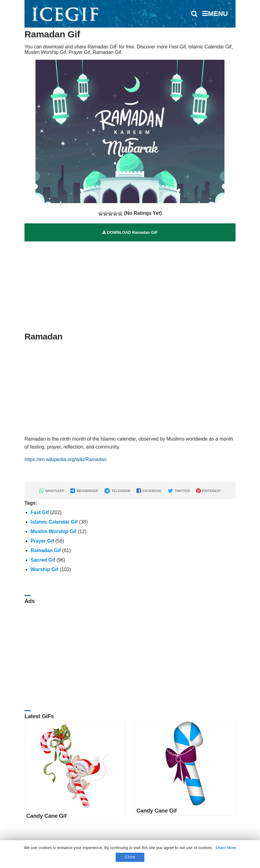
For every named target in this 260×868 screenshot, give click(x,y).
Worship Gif (44, 569)
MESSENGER (84, 491)
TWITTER (179, 491)
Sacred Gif (43, 560)
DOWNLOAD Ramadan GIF (130, 232)
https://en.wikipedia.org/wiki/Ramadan (66, 459)
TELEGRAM (117, 491)
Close (130, 857)
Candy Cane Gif (46, 816)
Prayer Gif (42, 541)
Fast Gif (40, 512)
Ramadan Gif (46, 550)
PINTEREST (209, 491)
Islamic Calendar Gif (54, 522)
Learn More (226, 848)
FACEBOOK (149, 491)
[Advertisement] (130, 284)
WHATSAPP (52, 491)
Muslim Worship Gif (54, 531)
